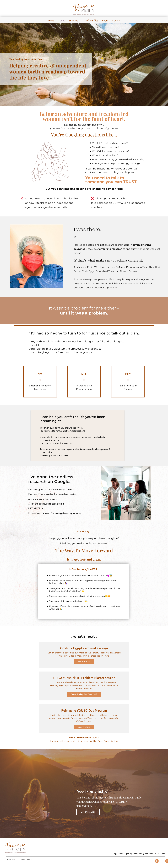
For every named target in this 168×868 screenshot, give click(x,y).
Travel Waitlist (90, 20)
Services (74, 20)
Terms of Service (26, 861)
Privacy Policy (10, 861)
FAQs (105, 20)
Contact (116, 20)
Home (51, 20)
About (61, 20)
